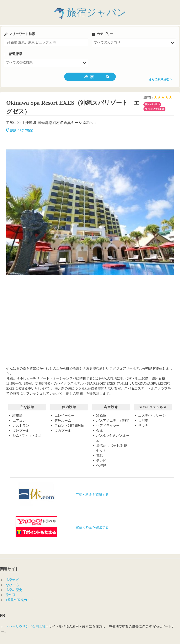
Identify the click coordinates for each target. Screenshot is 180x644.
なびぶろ (12, 585)
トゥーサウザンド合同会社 (26, 626)
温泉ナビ (12, 580)
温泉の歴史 (14, 590)
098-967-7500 (20, 131)
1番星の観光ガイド (20, 600)
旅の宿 (11, 595)
